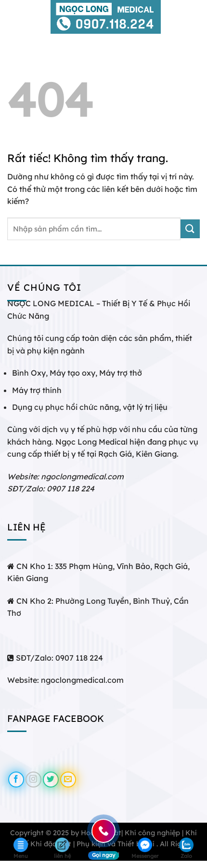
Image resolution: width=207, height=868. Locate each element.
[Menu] (13, 17)
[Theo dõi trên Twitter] (51, 780)
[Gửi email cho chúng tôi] (68, 780)
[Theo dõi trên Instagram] (33, 780)
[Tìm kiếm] (196, 17)
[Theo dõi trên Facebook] (16, 780)
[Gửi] (190, 229)
